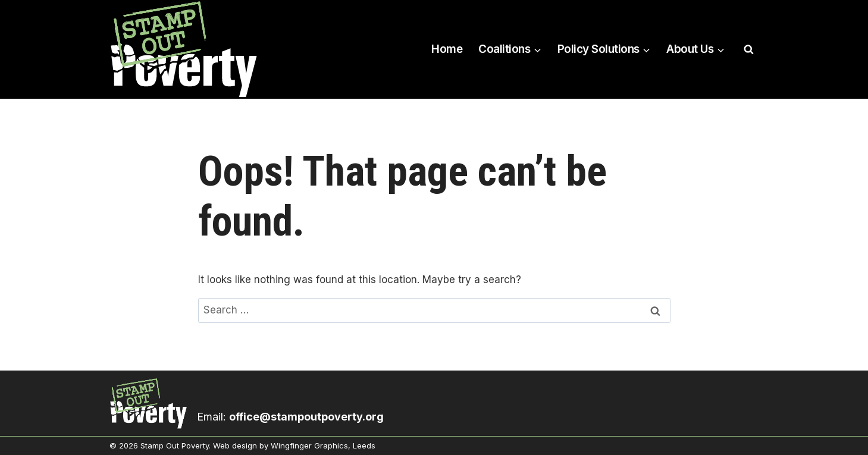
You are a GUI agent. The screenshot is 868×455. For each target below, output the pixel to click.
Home (447, 49)
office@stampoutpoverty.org (306, 417)
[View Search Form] (749, 49)
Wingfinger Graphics (309, 445)
